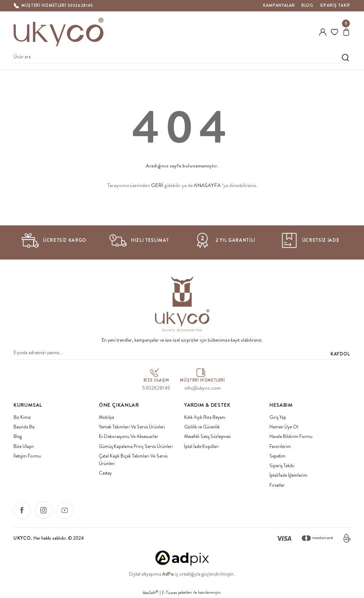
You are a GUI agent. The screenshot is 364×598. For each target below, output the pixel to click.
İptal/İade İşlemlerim (288, 475)
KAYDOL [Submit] (340, 354)
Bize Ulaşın (24, 446)
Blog (18, 436)
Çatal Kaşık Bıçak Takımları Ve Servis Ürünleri (133, 460)
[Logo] (59, 32)
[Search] (182, 57)
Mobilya (106, 417)
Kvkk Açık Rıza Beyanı (205, 417)
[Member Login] (323, 32)
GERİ (157, 185)
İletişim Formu (27, 456)
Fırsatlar (277, 485)
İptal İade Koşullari (201, 446)
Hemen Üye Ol (284, 427)
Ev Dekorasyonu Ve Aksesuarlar (129, 436)
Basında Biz (24, 427)
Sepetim (277, 456)
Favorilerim (280, 446)
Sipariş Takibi (282, 466)
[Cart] (346, 32)
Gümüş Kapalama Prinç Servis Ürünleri (136, 446)
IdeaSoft (150, 593)
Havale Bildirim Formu (291, 436)
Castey (105, 473)
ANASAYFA (207, 185)
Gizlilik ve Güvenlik (202, 427)
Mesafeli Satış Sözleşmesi (207, 436)
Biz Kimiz (22, 417)
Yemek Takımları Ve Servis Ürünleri (132, 427)
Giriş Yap (278, 417)
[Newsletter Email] (182, 354)
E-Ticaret (169, 593)
